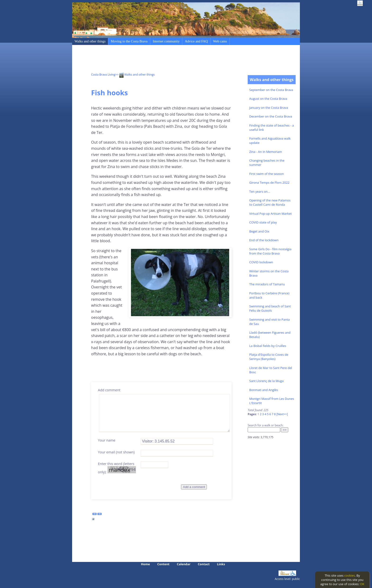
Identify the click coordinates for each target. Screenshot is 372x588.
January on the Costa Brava (269, 108)
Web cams (220, 41)
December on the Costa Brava (271, 116)
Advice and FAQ (196, 41)
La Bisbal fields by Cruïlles (268, 346)
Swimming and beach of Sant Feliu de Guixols (270, 308)
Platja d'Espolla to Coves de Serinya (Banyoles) (269, 357)
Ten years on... (260, 191)
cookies (350, 575)
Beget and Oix (259, 231)
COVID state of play (263, 222)
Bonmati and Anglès (264, 390)
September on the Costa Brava (271, 90)
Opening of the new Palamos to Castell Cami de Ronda (270, 202)
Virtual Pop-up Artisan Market (271, 214)
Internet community (166, 41)
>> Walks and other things (135, 75)
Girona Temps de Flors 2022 (270, 182)
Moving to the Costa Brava (129, 41)
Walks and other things (90, 41)
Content (163, 564)
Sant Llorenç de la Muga (267, 381)
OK (362, 584)
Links (221, 564)
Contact (204, 564)
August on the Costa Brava (268, 99)
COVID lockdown (261, 262)
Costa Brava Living (103, 75)
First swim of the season (267, 174)
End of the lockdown (264, 240)
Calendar (184, 564)
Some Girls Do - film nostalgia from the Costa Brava (270, 251)
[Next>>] (282, 414)
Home (145, 564)
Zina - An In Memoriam (266, 152)
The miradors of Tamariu (267, 284)
